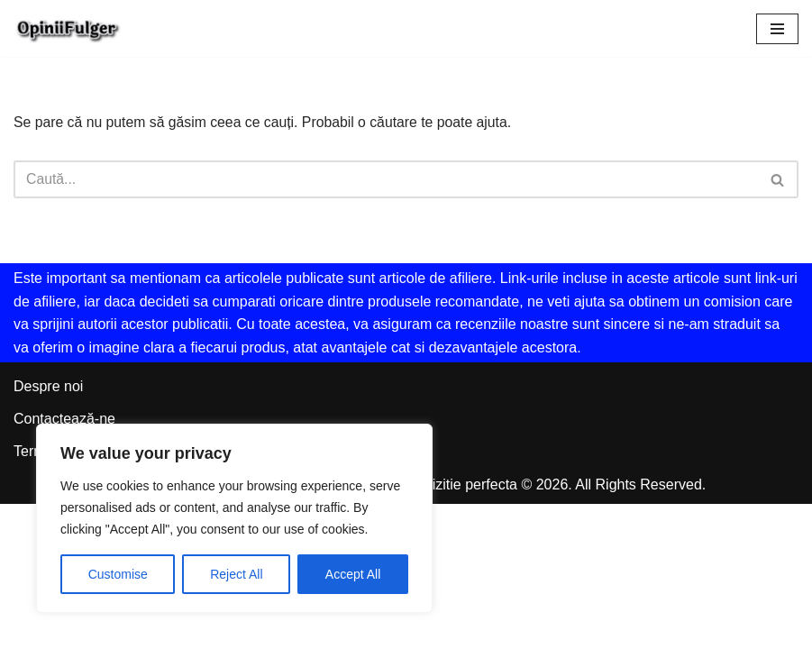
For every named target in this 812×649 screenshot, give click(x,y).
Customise (118, 574)
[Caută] (386, 180)
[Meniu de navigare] (777, 29)
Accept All (353, 574)
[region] (234, 518)
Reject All (236, 574)
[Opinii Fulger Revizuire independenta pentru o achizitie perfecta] (68, 28)
